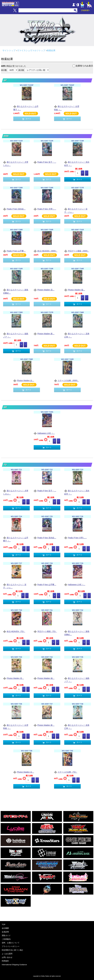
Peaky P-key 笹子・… (45, 162)
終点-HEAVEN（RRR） (46, 251)
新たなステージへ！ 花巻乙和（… (77, 335)
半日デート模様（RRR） (77, 251)
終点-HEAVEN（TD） (14, 632)
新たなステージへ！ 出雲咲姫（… (67, 108)
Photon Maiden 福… (75, 290)
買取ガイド (6, 936)
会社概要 (5, 928)
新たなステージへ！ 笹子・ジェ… (76, 210)
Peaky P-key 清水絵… (14, 209)
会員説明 (5, 932)
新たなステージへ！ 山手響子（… (26, 108)
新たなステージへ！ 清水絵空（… (77, 164)
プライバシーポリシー (11, 946)
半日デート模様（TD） (45, 632)
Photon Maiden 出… (24, 381)
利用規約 (5, 961)
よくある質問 (7, 954)
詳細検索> (85, 10)
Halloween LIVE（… (44, 433)
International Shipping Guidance (14, 965)
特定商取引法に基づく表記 (12, 950)
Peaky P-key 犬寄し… (45, 209)
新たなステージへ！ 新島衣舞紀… (16, 291)
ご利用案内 (6, 939)
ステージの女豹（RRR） (66, 381)
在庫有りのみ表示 (84, 66)
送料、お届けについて (11, 943)
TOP (4, 925)
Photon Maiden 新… (44, 334)
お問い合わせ (7, 957)
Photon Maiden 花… (44, 290)
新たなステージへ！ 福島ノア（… (16, 335)
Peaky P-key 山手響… (14, 251)
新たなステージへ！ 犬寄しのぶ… (16, 164)
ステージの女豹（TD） (66, 772)
